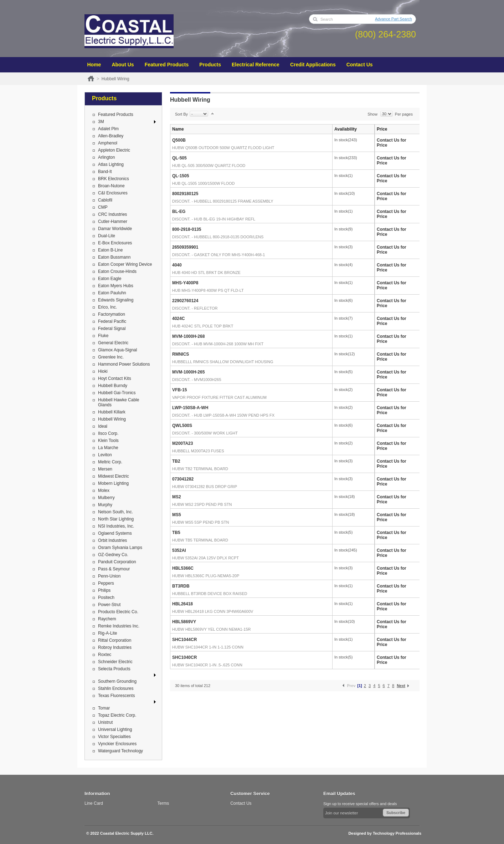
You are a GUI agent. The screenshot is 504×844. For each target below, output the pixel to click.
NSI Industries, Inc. (116, 526)
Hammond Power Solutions (124, 364)
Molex (104, 490)
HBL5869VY (184, 622)
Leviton (105, 455)
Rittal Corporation (115, 640)
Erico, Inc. (107, 307)
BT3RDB (181, 586)
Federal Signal (112, 329)
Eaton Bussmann (114, 257)
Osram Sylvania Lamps (120, 548)
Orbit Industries (112, 540)
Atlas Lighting (111, 164)
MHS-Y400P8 (185, 283)
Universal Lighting (115, 729)
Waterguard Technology (120, 751)
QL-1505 (181, 176)
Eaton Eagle (110, 279)
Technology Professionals (397, 833)
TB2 (176, 461)
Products (210, 65)
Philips (104, 590)
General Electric (113, 343)
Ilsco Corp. (108, 433)
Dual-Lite (107, 236)
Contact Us (360, 65)
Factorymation (112, 314)
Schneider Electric (115, 662)
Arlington (106, 157)
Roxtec (105, 655)
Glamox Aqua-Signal (117, 350)
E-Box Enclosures (115, 243)
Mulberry (106, 498)
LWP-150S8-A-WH (190, 408)
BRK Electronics (114, 179)
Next (401, 686)
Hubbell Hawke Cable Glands (119, 402)
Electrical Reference (256, 65)
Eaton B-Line (110, 250)
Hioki (103, 371)
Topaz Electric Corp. (117, 715)
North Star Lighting (116, 519)
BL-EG (179, 212)
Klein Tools (108, 441)
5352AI (179, 550)
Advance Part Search (394, 19)
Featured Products (167, 65)
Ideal (103, 426)
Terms (163, 803)
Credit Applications (313, 65)
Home (94, 65)
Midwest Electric (114, 476)
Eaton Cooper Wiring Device (125, 264)
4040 (177, 265)
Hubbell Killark (112, 412)
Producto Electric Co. (118, 612)
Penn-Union (109, 576)
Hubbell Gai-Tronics (117, 393)
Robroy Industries (115, 647)
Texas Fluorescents (116, 696)
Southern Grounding (117, 681)
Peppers (106, 583)
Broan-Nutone (111, 186)
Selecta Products (114, 669)
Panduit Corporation (117, 562)
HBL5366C (183, 568)
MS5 (177, 515)
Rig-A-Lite (107, 633)
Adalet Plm (108, 129)
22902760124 (185, 301)
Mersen (105, 469)
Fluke (103, 336)
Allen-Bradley (111, 136)
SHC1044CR (184, 640)
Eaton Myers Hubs (116, 286)
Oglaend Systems (115, 533)
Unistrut (105, 722)
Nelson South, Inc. (115, 512)
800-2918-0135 (187, 229)
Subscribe (396, 813)
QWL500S (182, 426)
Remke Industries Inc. (119, 626)
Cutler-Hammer (113, 222)
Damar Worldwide (115, 229)
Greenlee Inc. (111, 357)
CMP (103, 207)
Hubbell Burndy (113, 386)
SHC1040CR (184, 657)
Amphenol (108, 143)
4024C (178, 319)
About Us (123, 65)
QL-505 (179, 158)
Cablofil (105, 200)
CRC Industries (112, 214)
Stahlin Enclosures (116, 688)
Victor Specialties (114, 737)
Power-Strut (109, 605)
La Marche (108, 448)
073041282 (183, 479)
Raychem (107, 619)
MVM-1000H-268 (188, 336)
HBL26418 (182, 604)
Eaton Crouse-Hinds (117, 271)
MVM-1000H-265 (188, 372)
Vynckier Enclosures (117, 744)
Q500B (179, 140)
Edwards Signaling (116, 300)
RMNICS (181, 354)
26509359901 (185, 247)
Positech (106, 598)
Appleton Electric (114, 150)
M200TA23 (182, 443)
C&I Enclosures (113, 193)
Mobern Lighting (113, 483)
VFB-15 (179, 390)
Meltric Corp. (110, 462)
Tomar (104, 708)
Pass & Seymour (114, 569)
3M (101, 122)
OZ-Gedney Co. (113, 555)
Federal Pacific (112, 321)
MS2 (177, 497)
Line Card (94, 803)
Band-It (105, 172)
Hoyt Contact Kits (115, 378)
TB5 (176, 533)
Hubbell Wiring (112, 419)
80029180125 (185, 194)
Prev (351, 686)
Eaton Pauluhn (112, 293)
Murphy (105, 505)
